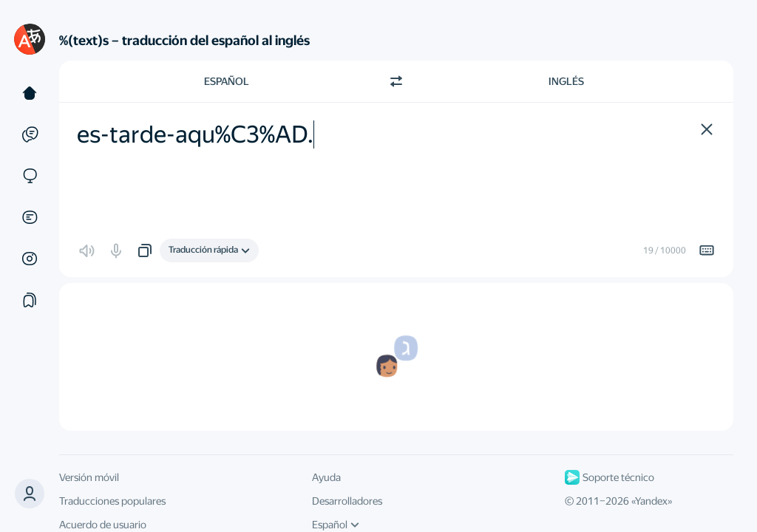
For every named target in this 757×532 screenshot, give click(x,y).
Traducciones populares (112, 501)
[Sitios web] (30, 176)
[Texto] (30, 93)
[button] (30, 494)
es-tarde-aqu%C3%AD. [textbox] (195, 134)
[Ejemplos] (30, 134)
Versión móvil (89, 477)
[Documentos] (30, 217)
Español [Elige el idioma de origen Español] (227, 81)
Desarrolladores (347, 501)
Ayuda (326, 477)
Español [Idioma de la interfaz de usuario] (336, 525)
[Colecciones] (30, 300)
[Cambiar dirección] (396, 81)
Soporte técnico (610, 477)
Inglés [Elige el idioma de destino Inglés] (566, 81)
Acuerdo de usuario (103, 525)
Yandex (651, 501)
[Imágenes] (30, 259)
